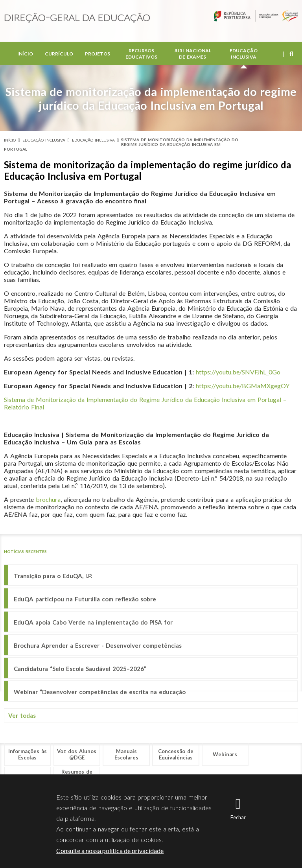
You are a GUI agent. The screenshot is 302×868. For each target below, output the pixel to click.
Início (25, 55)
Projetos (98, 55)
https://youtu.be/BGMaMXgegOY (243, 386)
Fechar (238, 817)
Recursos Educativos (141, 55)
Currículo (59, 55)
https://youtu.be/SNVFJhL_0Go (238, 372)
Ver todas (22, 715)
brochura (48, 499)
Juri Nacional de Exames (192, 55)
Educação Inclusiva (244, 55)
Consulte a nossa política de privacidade (110, 850)
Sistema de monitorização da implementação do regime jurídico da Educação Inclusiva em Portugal (121, 144)
